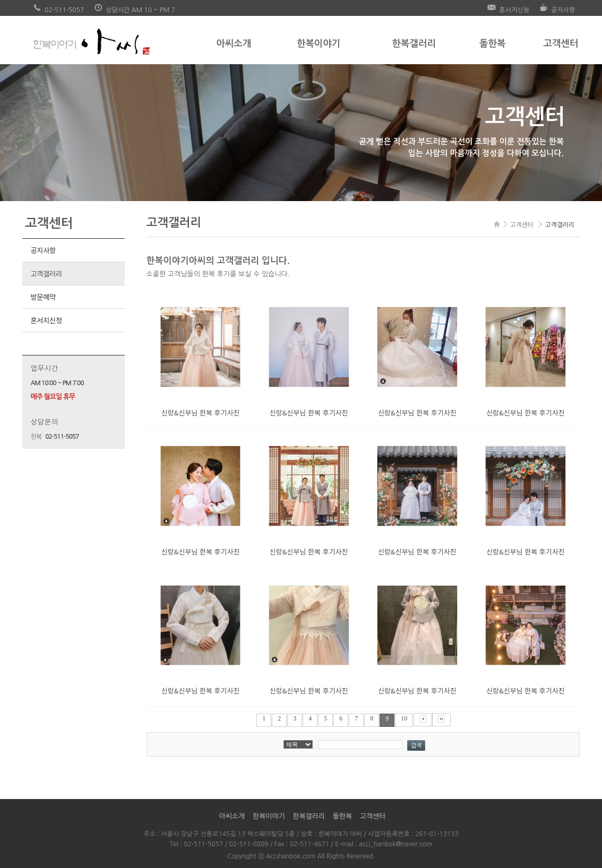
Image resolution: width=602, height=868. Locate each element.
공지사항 (43, 250)
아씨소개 (234, 44)
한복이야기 (319, 44)
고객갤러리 (46, 274)
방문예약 (43, 297)
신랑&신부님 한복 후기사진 (201, 413)
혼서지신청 (46, 320)
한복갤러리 (414, 44)
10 (404, 718)
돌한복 (492, 44)
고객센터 (561, 44)
